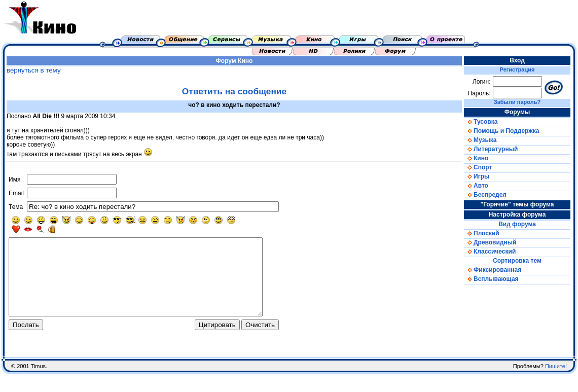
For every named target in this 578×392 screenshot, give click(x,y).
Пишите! (556, 384)
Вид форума (517, 224)
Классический (490, 252)
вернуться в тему (34, 70)
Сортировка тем (517, 261)
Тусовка (481, 122)
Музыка (480, 140)
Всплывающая (491, 279)
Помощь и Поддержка (501, 131)
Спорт (478, 167)
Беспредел (485, 195)
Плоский (482, 233)
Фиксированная (493, 270)
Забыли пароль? (517, 102)
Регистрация (517, 69)
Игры (477, 176)
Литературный (491, 149)
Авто (476, 186)
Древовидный (490, 242)
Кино (245, 61)
